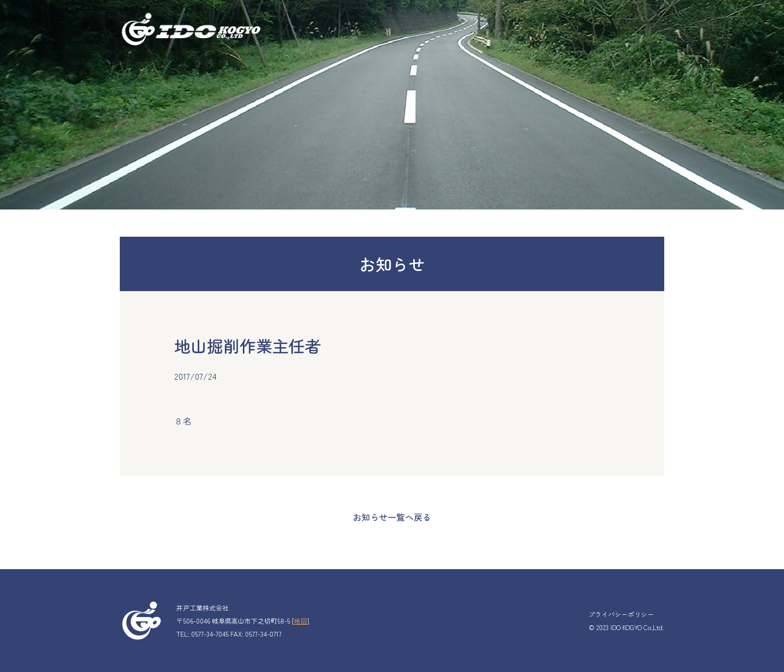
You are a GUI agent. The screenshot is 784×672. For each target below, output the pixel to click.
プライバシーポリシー (621, 614)
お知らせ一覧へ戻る (392, 517)
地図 (301, 621)
